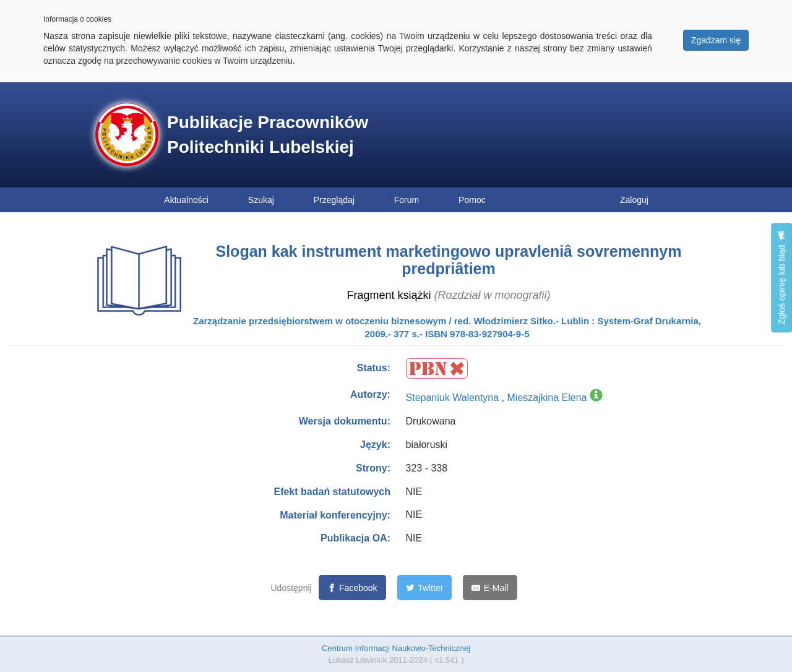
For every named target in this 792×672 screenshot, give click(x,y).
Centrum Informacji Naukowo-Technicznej (396, 648)
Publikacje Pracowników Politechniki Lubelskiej (268, 135)
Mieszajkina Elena (547, 398)
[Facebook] (352, 588)
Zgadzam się (716, 40)
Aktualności (186, 200)
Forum (407, 200)
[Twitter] (425, 588)
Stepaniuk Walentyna (454, 398)
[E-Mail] (490, 588)
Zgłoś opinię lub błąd (781, 278)
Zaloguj (634, 200)
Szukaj (261, 200)
